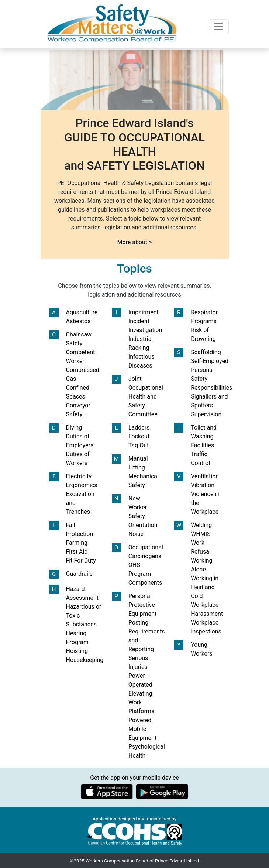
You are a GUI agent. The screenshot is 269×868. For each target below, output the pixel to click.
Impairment (144, 312)
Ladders (139, 428)
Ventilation (205, 476)
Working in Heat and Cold (205, 587)
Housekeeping (85, 660)
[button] (55, 80)
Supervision (206, 414)
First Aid (77, 552)
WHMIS (201, 534)
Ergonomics (82, 485)
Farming (77, 543)
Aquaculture (82, 312)
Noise (136, 534)
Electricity (79, 476)
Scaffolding (206, 352)
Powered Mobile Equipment (142, 729)
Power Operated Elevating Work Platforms (141, 693)
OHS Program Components (145, 574)
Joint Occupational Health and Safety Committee (146, 397)
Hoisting (77, 651)
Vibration (203, 485)
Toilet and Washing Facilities (204, 436)
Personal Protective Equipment (142, 605)
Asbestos (78, 321)
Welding (201, 525)
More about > (134, 242)
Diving (74, 428)
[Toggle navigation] (218, 27)
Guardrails (80, 574)
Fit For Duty (81, 561)
